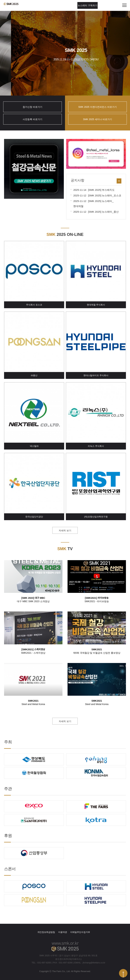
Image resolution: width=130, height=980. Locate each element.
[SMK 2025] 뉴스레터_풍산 (96, 212)
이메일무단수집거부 (80, 932)
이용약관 (63, 932)
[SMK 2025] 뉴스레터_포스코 (97, 195)
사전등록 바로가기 (32, 119)
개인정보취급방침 (46, 932)
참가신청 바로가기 (32, 107)
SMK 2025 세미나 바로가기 (97, 119)
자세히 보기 (65, 530)
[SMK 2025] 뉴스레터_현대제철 (93, 204)
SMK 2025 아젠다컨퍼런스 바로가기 (97, 107)
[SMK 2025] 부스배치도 (94, 190)
